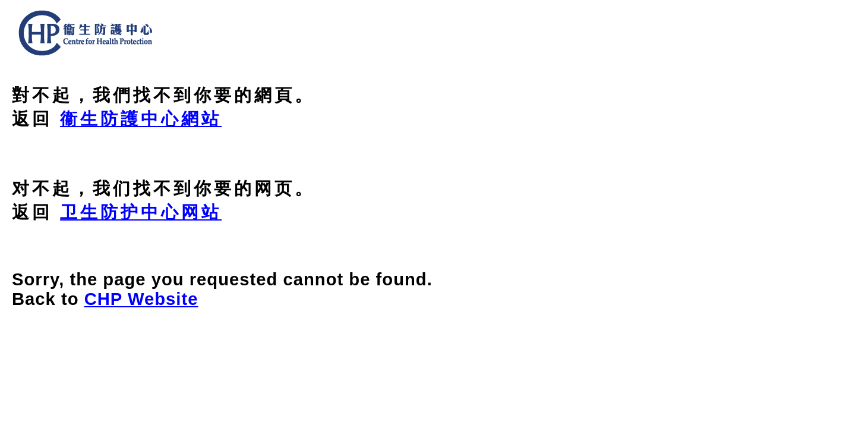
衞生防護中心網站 (141, 119)
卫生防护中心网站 (141, 212)
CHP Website (141, 299)
